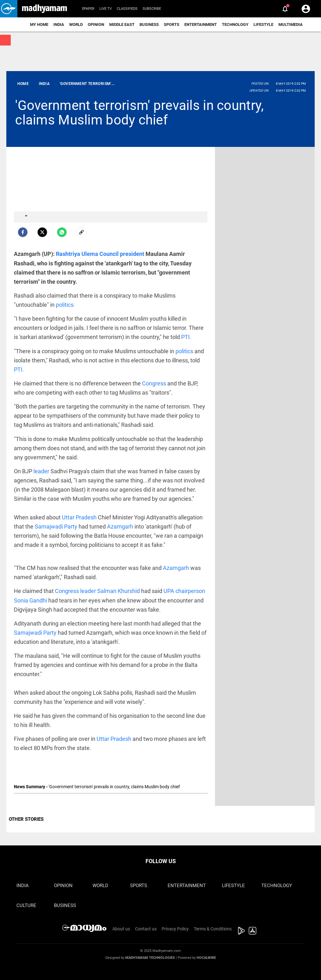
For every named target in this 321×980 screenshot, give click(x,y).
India (59, 24)
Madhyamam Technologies (150, 958)
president (133, 254)
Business (149, 24)
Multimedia (291, 24)
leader (42, 471)
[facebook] (23, 232)
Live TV (106, 9)
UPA (169, 591)
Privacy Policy (175, 929)
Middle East (122, 24)
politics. (65, 305)
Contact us (146, 929)
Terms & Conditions (213, 929)
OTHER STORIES (26, 819)
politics (185, 351)
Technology (235, 24)
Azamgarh (121, 526)
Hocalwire (206, 958)
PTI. (186, 337)
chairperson (190, 591)
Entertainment (201, 24)
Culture (26, 905)
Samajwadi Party (57, 526)
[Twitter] (42, 232)
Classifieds (127, 9)
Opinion (96, 24)
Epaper (88, 9)
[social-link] (81, 232)
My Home (39, 24)
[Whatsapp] (62, 232)
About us (121, 929)
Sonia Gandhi (31, 600)
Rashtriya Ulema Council (88, 254)
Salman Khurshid (119, 591)
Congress (155, 383)
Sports (172, 24)
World (76, 24)
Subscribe (152, 9)
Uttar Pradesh (80, 517)
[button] (9, 9)
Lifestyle (263, 24)
